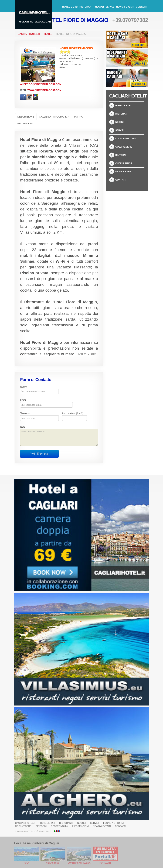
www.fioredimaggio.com (44, 90)
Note (23, 427)
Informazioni (80, 826)
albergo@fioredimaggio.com (41, 84)
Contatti (141, 7)
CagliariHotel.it (29, 34)
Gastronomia (59, 826)
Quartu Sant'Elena (79, 863)
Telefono (25, 413)
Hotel (48, 34)
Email (23, 400)
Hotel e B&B (70, 7)
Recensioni (25, 123)
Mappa (78, 117)
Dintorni (121, 155)
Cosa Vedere (124, 147)
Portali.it (105, 863)
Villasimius (53, 863)
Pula (27, 863)
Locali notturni (126, 139)
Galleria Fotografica (54, 117)
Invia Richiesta (40, 454)
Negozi (99, 7)
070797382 (86, 354)
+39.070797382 (130, 20)
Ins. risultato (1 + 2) (73, 413)
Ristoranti (86, 7)
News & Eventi (125, 7)
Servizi (110, 7)
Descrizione (26, 117)
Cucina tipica (124, 163)
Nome (23, 387)
